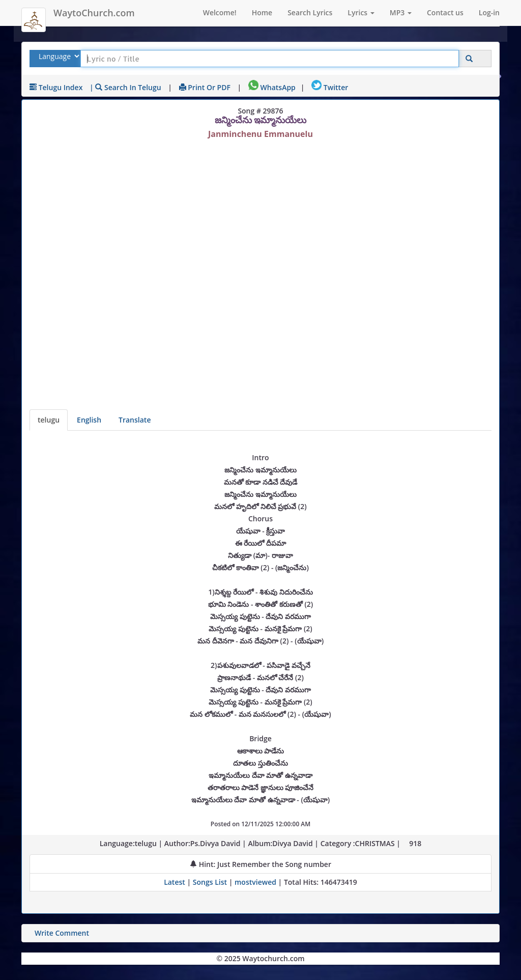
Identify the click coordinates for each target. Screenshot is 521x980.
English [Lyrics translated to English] (89, 420)
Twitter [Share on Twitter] (330, 87)
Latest (175, 882)
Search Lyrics (310, 12)
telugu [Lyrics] (49, 420)
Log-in (489, 12)
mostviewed (255, 882)
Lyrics (361, 12)
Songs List (210, 882)
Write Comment (62, 933)
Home (262, 12)
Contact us (445, 12)
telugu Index (56, 87)
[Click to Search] (469, 59)
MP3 (401, 12)
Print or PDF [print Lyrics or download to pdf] (205, 87)
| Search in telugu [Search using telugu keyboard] (125, 87)
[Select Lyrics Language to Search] (58, 56)
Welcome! (220, 12)
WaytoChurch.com (94, 13)
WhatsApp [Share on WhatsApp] (272, 87)
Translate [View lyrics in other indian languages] (135, 420)
